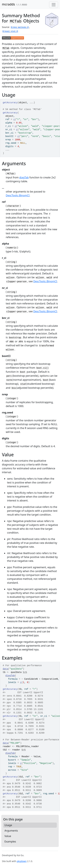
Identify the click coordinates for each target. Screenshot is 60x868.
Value (8, 836)
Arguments (11, 831)
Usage (8, 825)
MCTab (6, 48)
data (5, 669)
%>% (25, 672)
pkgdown (22, 861)
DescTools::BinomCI (18, 195)
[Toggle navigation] (54, 5)
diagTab (24, 177)
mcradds (8, 4)
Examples (10, 842)
